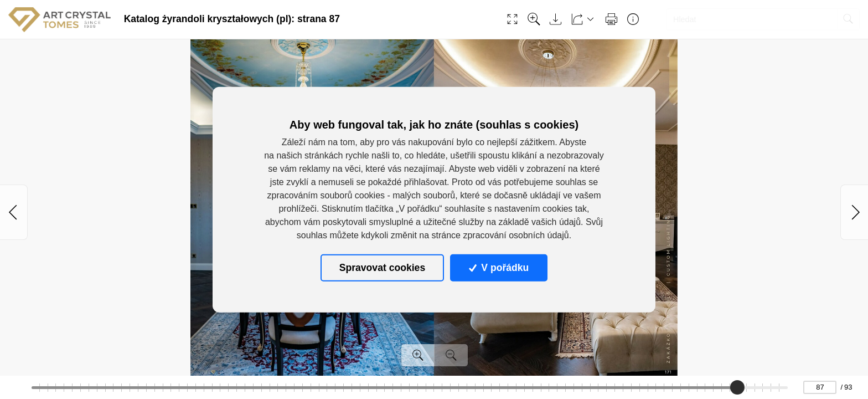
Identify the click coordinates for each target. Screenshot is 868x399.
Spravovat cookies (382, 268)
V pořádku (499, 268)
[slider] (737, 387)
